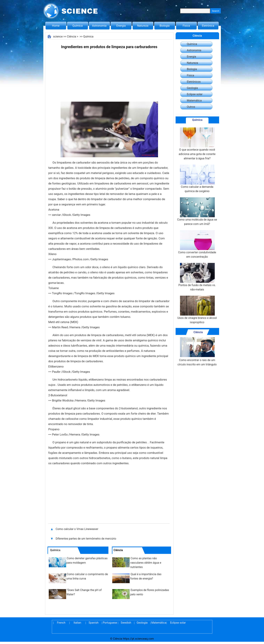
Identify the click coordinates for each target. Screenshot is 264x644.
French (61, 623)
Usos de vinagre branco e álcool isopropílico (197, 310)
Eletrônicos (194, 82)
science (58, 37)
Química (78, 26)
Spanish (94, 623)
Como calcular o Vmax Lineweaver (77, 529)
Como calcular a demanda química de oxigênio (197, 179)
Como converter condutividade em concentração (197, 244)
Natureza (143, 26)
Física (186, 26)
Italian (77, 623)
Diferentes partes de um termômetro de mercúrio (86, 539)
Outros (191, 107)
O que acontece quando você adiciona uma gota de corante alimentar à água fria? (197, 144)
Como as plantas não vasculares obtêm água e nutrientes (146, 563)
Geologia (192, 88)
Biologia (165, 26)
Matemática (194, 101)
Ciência (72, 37)
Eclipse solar (195, 94)
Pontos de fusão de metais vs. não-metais (197, 277)
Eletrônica (208, 26)
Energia (121, 26)
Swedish (126, 623)
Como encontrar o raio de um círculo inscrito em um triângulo (197, 352)
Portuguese (110, 623)
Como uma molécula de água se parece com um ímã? (197, 211)
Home (56, 26)
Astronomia (99, 26)
